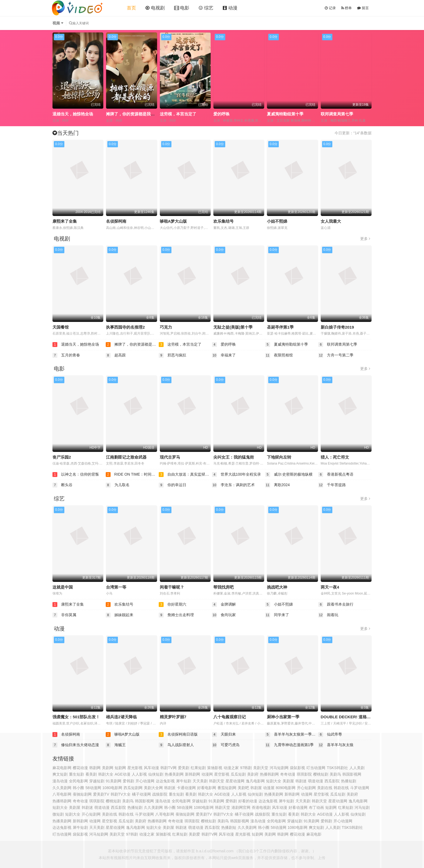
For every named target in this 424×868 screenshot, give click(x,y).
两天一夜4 (330, 587)
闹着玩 (328, 615)
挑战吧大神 (277, 587)
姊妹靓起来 (120, 615)
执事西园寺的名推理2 (125, 327)
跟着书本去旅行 (336, 605)
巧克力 (166, 327)
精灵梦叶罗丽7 (173, 717)
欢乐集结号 (223, 221)
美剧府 (253, 774)
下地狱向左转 (279, 457)
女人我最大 (331, 221)
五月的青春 (66, 355)
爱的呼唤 (221, 114)
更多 (365, 239)
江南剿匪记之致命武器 (126, 457)
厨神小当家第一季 (283, 717)
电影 (182, 8)
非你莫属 (64, 615)
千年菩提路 (332, 485)
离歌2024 (278, 485)
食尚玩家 (224, 615)
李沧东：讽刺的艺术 (233, 485)
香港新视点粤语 (336, 475)
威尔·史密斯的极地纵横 (289, 475)
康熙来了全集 (65, 221)
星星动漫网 (338, 801)
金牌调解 (224, 605)
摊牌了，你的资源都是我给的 (132, 114)
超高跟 (116, 355)
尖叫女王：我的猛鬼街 (234, 457)
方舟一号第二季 (336, 355)
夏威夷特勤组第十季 (285, 114)
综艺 (206, 8)
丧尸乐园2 (62, 457)
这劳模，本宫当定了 (178, 114)
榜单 (347, 8)
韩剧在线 (126, 814)
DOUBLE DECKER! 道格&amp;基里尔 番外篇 (363, 717)
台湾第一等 (116, 587)
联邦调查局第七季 (337, 114)
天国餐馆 (61, 327)
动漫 (230, 8)
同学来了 (277, 615)
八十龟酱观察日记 (230, 717)
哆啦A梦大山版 (173, 221)
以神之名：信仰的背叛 (76, 475)
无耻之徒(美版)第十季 (233, 327)
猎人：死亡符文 (335, 457)
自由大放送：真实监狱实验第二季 (185, 475)
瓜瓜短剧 (338, 794)
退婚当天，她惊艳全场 (73, 114)
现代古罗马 (170, 457)
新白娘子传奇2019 (337, 327)
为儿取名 (118, 485)
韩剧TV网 (168, 768)
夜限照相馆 (279, 355)
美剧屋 (168, 827)
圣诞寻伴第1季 (280, 327)
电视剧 (155, 8)
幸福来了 (224, 355)
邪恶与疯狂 (173, 355)
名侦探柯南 (116, 221)
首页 (131, 8)
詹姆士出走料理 (176, 615)
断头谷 (62, 485)
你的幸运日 (173, 485)
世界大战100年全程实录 (236, 475)
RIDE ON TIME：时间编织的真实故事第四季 (132, 475)
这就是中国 (63, 587)
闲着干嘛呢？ (172, 587)
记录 (330, 8)
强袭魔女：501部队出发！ (76, 717)
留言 (363, 8)
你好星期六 (173, 605)
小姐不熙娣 (277, 221)
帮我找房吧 (223, 587)
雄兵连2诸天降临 (121, 717)
